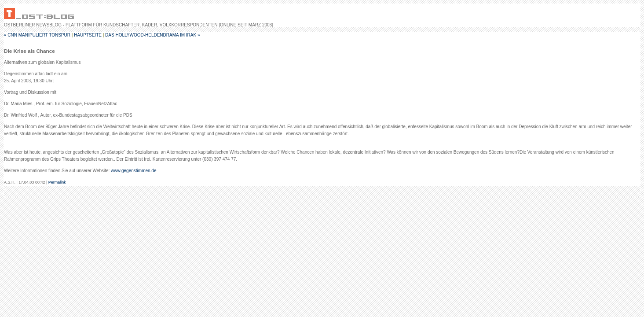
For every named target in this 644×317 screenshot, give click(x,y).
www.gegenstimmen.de (134, 171)
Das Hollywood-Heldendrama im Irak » (152, 35)
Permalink (57, 182)
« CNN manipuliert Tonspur (37, 35)
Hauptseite (88, 35)
